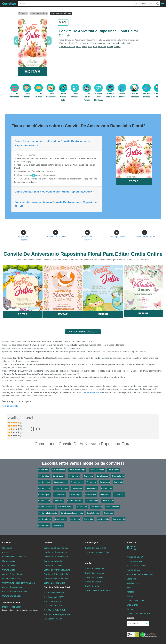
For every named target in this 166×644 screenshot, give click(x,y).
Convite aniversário (97, 470)
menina (117, 46)
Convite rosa (108, 513)
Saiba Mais (23, 287)
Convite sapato (61, 519)
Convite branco (44, 501)
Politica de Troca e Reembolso (140, 574)
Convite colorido (77, 482)
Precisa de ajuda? (135, 557)
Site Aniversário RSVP (54, 593)
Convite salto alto (45, 519)
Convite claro (105, 495)
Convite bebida (103, 519)
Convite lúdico (44, 476)
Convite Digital (9, 570)
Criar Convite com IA (136, 601)
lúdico (78, 46)
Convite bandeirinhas (46, 507)
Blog (129, 587)
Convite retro (105, 482)
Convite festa (43, 470)
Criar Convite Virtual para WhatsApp (19, 583)
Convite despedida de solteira (72, 513)
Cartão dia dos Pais (94, 577)
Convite (63, 22)
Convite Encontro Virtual (55, 583)
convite (97, 358)
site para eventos (91, 392)
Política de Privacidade (137, 566)
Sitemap (130, 609)
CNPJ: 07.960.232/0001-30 (139, 614)
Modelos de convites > (39, 13)
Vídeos (130, 596)
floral (95, 46)
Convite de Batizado (53, 561)
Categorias (7, 548)
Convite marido (92, 488)
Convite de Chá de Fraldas (56, 548)
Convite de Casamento (54, 565)
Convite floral (59, 501)
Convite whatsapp (112, 507)
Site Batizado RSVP (53, 619)
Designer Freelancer (20, 608)
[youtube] (135, 548)
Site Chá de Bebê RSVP (55, 610)
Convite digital (96, 507)
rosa (90, 46)
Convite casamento (61, 488)
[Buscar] (157, 4)
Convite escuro (74, 476)
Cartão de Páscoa (93, 582)
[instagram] (132, 548)
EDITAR (32, 72)
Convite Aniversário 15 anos (15, 592)
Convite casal (77, 488)
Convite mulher (107, 488)
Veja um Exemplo (10, 406)
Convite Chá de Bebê (63, 94)
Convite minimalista (75, 501)
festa (95, 43)
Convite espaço (59, 476)
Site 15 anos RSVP (52, 601)
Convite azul (91, 482)
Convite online (82, 507)
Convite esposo (44, 495)
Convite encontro (59, 470)
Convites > (23, 13)
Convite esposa (60, 495)
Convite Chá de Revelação (99, 94)
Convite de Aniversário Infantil (57, 574)
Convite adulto (44, 525)
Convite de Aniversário (12, 587)
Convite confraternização (48, 513)
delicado (102, 46)
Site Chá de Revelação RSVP (57, 614)
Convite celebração (65, 507)
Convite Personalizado (12, 574)
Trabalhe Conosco (11, 602)
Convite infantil (113, 470)
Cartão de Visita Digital (95, 548)
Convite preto (119, 495)
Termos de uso (133, 570)
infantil (110, 46)
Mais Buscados (133, 583)
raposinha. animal (67, 46)
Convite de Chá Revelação (56, 557)
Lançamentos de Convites (14, 557)
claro (84, 46)
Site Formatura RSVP (53, 606)
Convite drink (89, 519)
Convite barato (91, 495)
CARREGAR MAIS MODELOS (83, 332)
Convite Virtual (9, 561)
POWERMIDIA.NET (135, 561)
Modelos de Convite (11, 579)
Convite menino (92, 501)
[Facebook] (128, 548)
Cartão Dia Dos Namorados (98, 590)
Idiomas (130, 618)
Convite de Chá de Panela (55, 552)
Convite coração (119, 519)
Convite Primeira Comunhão (56, 579)
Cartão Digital (92, 542)
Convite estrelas (108, 501)
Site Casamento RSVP (54, 597)
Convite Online (9, 565)
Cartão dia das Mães (95, 573)
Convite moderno (61, 482)
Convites (7, 542)
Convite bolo (75, 519)
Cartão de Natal (92, 586)
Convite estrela (103, 476)
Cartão (88, 563)
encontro (102, 43)
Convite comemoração (77, 470)
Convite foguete (44, 482)
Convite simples (75, 495)
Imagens (130, 592)
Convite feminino (93, 513)
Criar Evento (132, 605)
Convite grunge (44, 488)
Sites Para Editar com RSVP (57, 587)
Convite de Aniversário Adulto (57, 570)
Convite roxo (88, 476)
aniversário (126, 43)
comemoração (113, 43)
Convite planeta (118, 476)
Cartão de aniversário (95, 569)
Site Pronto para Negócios (97, 552)
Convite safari (58, 525)
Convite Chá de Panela (87, 94)
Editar (23, 314)
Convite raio (118, 482)
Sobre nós (131, 542)
